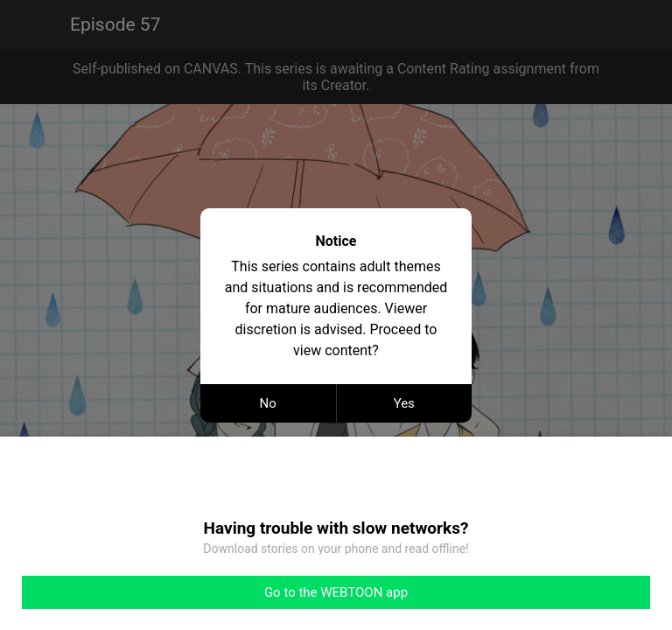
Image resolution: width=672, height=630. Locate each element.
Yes (404, 403)
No (268, 403)
